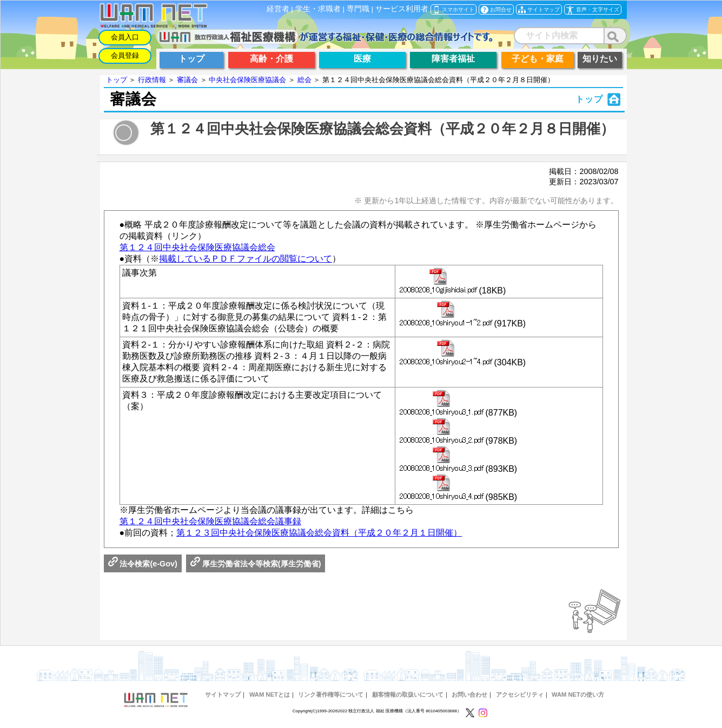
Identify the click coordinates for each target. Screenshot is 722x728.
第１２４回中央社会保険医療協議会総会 (197, 247)
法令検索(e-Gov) (143, 564)
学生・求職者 (318, 9)
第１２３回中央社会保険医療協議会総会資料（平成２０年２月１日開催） (319, 533)
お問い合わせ (469, 694)
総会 (304, 80)
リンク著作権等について (331, 694)
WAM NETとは (270, 694)
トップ (117, 80)
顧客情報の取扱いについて (408, 694)
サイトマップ (223, 694)
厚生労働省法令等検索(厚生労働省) (256, 564)
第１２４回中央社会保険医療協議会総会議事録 (210, 521)
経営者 (278, 9)
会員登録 (125, 55)
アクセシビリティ (520, 694)
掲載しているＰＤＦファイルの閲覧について (246, 259)
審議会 (187, 80)
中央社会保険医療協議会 (247, 80)
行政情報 (152, 80)
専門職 (358, 9)
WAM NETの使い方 (578, 694)
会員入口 (125, 37)
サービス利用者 (402, 9)
